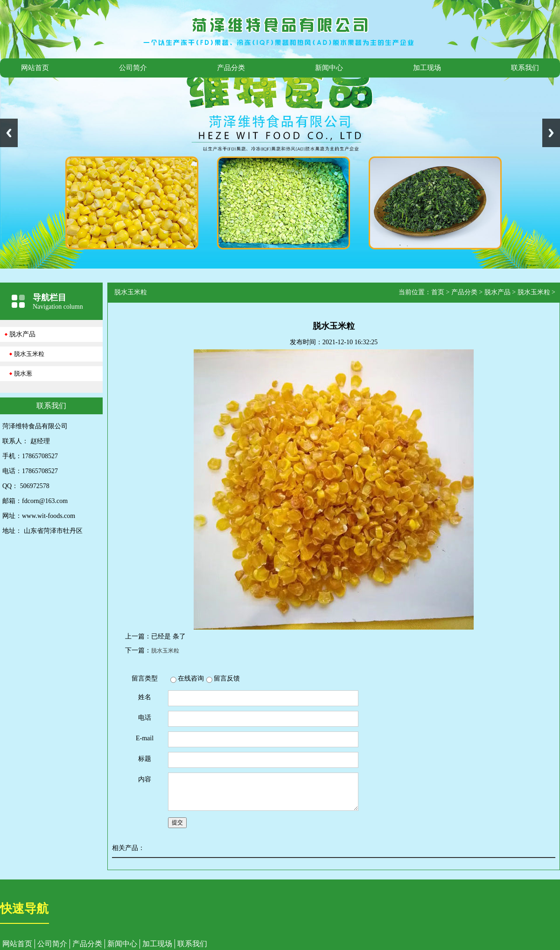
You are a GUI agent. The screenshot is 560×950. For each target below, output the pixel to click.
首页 (438, 292)
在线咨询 (191, 678)
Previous (9, 133)
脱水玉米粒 (29, 354)
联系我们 (525, 68)
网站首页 (35, 68)
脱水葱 (23, 373)
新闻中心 (329, 68)
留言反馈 (227, 678)
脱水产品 (22, 334)
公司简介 (133, 68)
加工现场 (427, 68)
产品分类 (231, 68)
